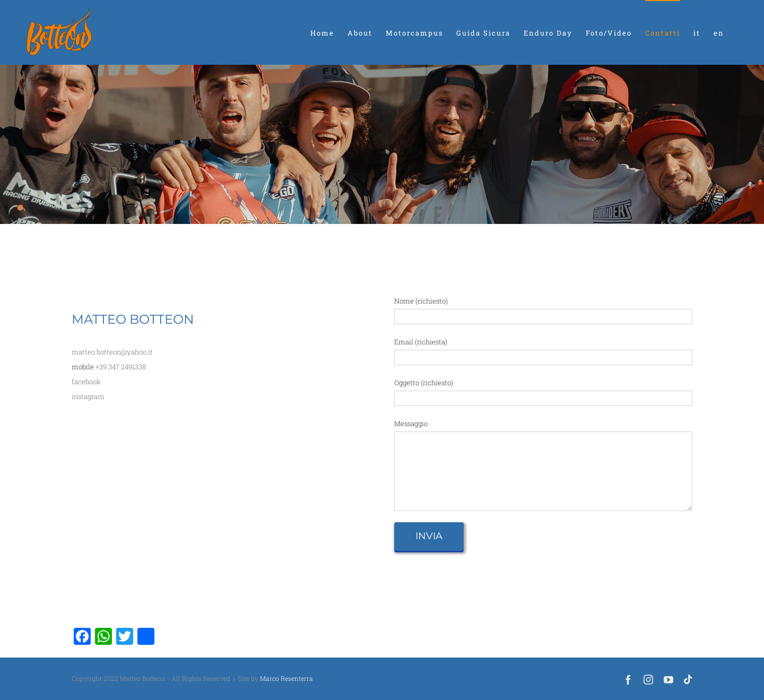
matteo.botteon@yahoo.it (112, 352)
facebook (86, 382)
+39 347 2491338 (121, 367)
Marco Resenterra (286, 678)
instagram (88, 396)
